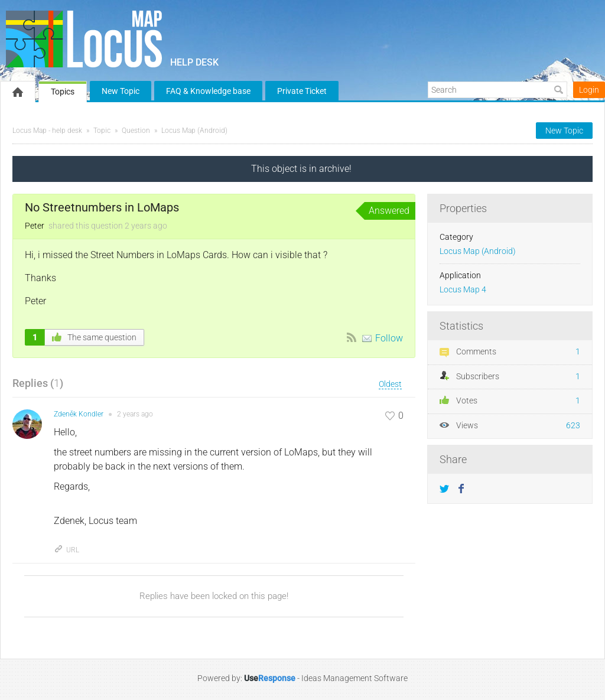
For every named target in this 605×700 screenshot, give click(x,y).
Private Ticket (302, 91)
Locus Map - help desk (47, 131)
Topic (102, 131)
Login (589, 90)
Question (136, 131)
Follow (389, 338)
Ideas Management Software (354, 678)
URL (66, 550)
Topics (63, 92)
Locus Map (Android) (194, 131)
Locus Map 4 (463, 290)
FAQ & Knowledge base (208, 91)
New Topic (121, 91)
